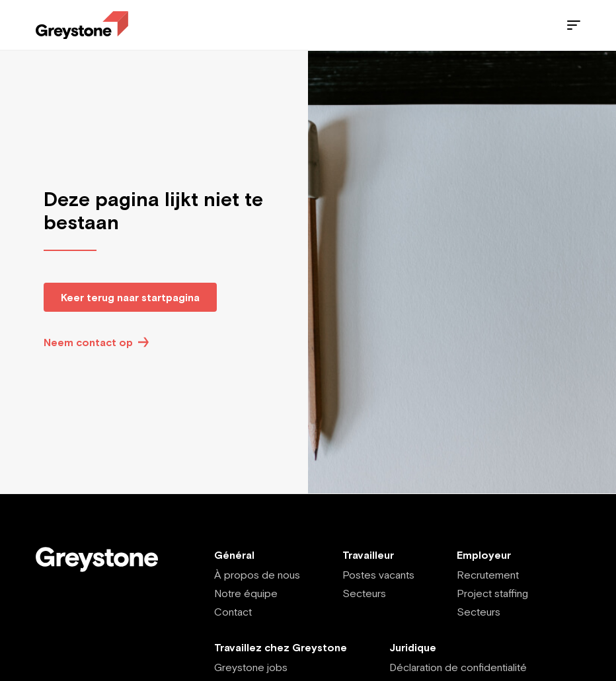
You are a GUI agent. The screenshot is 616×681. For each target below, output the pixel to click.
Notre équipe (246, 593)
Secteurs (364, 593)
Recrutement (488, 575)
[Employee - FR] (82, 25)
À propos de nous (257, 575)
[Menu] (574, 25)
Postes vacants (378, 575)
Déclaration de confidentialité (458, 667)
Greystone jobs (251, 667)
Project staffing (492, 593)
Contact (233, 612)
